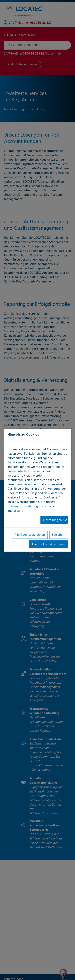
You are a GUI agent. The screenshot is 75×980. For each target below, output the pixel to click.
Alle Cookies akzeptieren (48, 544)
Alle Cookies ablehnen (30, 535)
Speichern (59, 535)
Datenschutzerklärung (23, 506)
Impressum (15, 511)
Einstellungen (52, 520)
